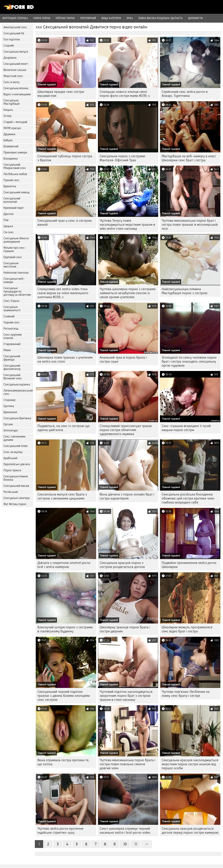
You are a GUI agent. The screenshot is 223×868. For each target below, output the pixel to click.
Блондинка (11, 159)
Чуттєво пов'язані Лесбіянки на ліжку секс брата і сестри (186, 694)
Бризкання (10, 412)
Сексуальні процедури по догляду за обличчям (17, 291)
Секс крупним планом (13, 336)
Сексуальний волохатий (12, 200)
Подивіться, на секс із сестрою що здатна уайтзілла (64, 428)
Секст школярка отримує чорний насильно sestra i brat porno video (125, 831)
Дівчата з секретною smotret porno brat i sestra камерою (64, 565)
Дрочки (8, 214)
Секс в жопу (11, 82)
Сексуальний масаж (16, 486)
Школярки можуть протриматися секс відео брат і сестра (187, 629)
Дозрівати (10, 58)
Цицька (8, 226)
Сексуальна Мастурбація (11, 102)
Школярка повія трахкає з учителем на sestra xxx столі (65, 359)
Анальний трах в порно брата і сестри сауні (123, 359)
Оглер (7, 116)
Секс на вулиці (13, 452)
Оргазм (8, 424)
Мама (7, 350)
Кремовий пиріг (14, 208)
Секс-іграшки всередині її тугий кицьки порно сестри (186, 428)
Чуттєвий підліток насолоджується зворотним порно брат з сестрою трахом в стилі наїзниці (126, 696)
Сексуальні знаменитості (12, 309)
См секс (9, 232)
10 (125, 844)
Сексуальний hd (14, 33)
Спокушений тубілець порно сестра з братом (65, 158)
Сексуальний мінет (16, 64)
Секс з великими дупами (14, 438)
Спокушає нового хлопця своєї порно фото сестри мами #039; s (125, 94)
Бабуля (8, 140)
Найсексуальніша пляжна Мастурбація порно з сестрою (184, 291)
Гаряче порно (42, 18)
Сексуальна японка (16, 88)
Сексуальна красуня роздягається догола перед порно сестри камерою (190, 831)
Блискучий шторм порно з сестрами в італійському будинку (65, 629)
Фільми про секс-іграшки (15, 249)
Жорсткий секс (13, 76)
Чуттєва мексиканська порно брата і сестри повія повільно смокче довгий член (128, 764)
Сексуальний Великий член (13, 377)
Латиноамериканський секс (18, 392)
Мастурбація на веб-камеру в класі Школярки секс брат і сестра (189, 158)
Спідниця (9, 400)
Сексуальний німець (17, 192)
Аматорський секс (15, 27)
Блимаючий (11, 146)
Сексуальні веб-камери (14, 280)
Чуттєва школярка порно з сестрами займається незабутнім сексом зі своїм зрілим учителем (128, 293)
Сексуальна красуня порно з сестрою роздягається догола (122, 565)
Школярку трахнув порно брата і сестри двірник (125, 629)
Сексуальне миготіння (11, 265)
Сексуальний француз (12, 358)
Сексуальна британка (17, 418)
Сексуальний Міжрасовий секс (15, 166)
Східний (9, 46)
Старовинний (12, 344)
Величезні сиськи (15, 70)
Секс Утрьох (11, 301)
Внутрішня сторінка (15, 18)
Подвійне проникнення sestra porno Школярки (189, 565)
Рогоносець (11, 329)
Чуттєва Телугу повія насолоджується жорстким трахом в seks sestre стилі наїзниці (127, 225)
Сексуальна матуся (16, 52)
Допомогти (195, 18)
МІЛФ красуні (12, 128)
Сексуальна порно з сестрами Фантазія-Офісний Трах (122, 158)
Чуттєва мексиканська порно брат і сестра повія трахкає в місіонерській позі (190, 225)
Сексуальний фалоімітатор (12, 367)
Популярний (88, 18)
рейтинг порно (65, 18)
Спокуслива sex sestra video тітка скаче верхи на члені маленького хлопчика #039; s (63, 293)
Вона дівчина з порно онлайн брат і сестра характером (127, 496)
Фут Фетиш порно (15, 504)
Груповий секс (13, 257)
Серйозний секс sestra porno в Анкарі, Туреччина (185, 94)
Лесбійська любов (15, 174)
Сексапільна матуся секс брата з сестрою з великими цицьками (62, 496)
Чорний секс (12, 322)
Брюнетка (10, 186)
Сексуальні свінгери (17, 498)
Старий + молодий (15, 122)
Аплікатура (11, 430)
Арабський (10, 458)
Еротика (9, 406)
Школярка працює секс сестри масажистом (61, 94)
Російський (11, 492)
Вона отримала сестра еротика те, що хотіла (63, 762)
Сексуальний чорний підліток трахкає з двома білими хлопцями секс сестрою (64, 696)
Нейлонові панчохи (16, 273)
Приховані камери (15, 152)
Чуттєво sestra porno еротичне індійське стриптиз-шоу (60, 831)
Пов (6, 220)
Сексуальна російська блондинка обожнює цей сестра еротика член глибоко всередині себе (188, 498)
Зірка (130, 18)
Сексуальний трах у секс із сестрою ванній (65, 223)
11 (136, 844)
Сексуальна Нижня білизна (16, 478)
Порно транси (12, 470)
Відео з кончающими (17, 94)
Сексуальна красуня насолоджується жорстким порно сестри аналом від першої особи (190, 764)
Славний (9, 316)
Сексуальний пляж (16, 446)
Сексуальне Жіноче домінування (16, 240)
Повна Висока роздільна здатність (161, 18)
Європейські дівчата (17, 464)
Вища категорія (111, 18)
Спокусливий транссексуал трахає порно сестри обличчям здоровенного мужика (126, 430)
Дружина (9, 134)
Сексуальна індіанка (17, 384)
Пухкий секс (11, 180)
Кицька (8, 110)
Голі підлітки (12, 39)
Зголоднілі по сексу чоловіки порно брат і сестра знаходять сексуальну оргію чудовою (189, 361)
